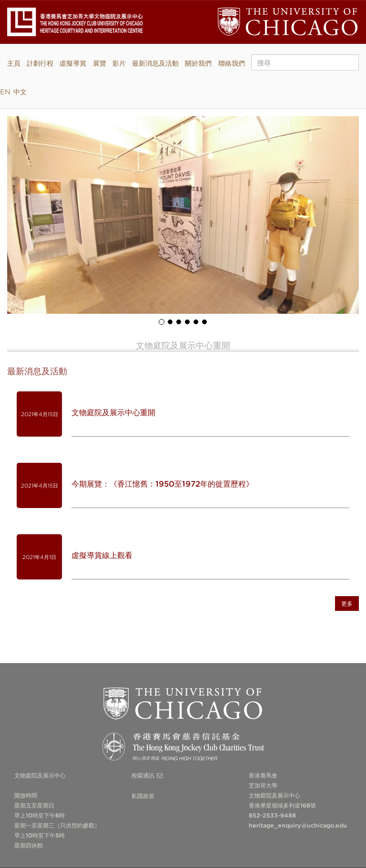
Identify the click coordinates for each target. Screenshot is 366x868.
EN (5, 92)
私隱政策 (143, 796)
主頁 (14, 63)
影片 (119, 63)
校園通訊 (143, 775)
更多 (347, 604)
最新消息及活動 (155, 63)
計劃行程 (40, 63)
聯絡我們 (232, 63)
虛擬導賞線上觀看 (102, 555)
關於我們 (198, 63)
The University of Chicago (183, 704)
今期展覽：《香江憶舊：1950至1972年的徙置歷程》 (163, 484)
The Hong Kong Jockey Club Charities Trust (183, 749)
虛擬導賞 (73, 63)
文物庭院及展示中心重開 (113, 413)
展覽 (100, 63)
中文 (20, 92)
